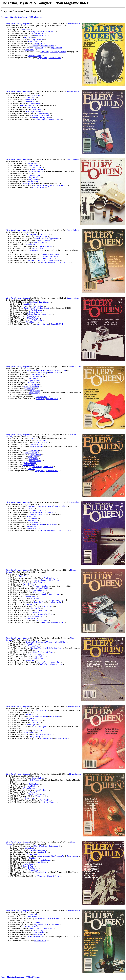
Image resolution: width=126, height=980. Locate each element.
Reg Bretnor (29, 38)
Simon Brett (31, 660)
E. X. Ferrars (34, 780)
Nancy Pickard (39, 656)
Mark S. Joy (32, 107)
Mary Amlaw (38, 306)
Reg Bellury (33, 179)
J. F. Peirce (30, 508)
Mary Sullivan (36, 455)
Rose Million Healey (41, 443)
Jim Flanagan (30, 389)
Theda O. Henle (34, 42)
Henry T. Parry (33, 318)
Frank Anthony (49, 578)
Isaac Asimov (45, 234)
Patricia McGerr (36, 445)
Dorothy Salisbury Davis (41, 117)
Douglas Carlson (34, 177)
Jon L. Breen (30, 50)
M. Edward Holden (45, 614)
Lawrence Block (41, 397)
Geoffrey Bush (42, 790)
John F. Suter (45, 115)
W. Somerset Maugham (36, 937)
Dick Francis (34, 439)
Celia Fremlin (37, 320)
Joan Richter (37, 167)
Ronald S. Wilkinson (32, 387)
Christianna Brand (35, 56)
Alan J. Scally (35, 608)
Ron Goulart (54, 256)
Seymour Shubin (35, 381)
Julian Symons (28, 183)
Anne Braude (36, 598)
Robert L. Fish (60, 254)
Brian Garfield (32, 163)
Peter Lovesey (34, 393)
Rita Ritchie (33, 858)
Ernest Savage (33, 181)
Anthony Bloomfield (44, 240)
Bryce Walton (35, 391)
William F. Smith (40, 36)
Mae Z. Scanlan (45, 860)
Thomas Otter (35, 792)
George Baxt (29, 99)
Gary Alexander (37, 40)
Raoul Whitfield (26, 105)
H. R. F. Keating (54, 919)
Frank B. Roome (31, 453)
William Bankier (37, 34)
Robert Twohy (38, 109)
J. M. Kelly (32, 379)
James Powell (47, 314)
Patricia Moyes (41, 710)
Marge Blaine (41, 862)
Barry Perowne (55, 594)
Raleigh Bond (34, 784)
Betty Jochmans (46, 246)
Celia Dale (32, 469)
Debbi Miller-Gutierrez (36, 616)
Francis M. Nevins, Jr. (44, 735)
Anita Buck (33, 518)
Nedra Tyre (34, 250)
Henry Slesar (29, 798)
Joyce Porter (55, 925)
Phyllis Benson (36, 310)
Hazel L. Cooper (39, 592)
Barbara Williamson (37, 377)
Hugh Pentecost (56, 48)
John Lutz (37, 923)
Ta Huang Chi (37, 44)
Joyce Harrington (34, 175)
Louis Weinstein (39, 933)
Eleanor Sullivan (74, 24)
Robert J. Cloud (38, 248)
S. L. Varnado (47, 606)
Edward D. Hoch (55, 58)
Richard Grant (34, 312)
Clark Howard (25, 30)
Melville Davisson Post (53, 648)
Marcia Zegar (44, 610)
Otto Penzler (33, 46)
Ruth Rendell (45, 800)
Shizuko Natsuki (35, 461)
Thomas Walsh (32, 528)
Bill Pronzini (36, 95)
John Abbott (33, 459)
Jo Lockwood (30, 244)
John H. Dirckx (42, 441)
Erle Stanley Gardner (58, 52)
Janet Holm (31, 97)
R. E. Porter (44, 600)
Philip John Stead (36, 514)
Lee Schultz (33, 520)
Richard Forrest (50, 802)
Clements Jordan (35, 103)
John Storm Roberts (35, 794)
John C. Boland (36, 375)
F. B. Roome (33, 868)
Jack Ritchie (50, 32)
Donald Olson (39, 242)
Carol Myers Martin (34, 111)
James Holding (44, 113)
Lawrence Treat (53, 260)
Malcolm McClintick (37, 850)
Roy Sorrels (34, 522)
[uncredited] (39, 48)
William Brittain (53, 238)
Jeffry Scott (38, 582)
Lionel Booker (33, 165)
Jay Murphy (32, 457)
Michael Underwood (35, 171)
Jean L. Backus (37, 169)
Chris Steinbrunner (47, 46)
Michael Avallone (37, 447)
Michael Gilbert (43, 308)
